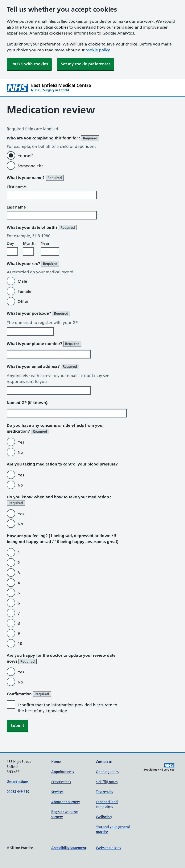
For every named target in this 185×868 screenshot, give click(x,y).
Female (24, 291)
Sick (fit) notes (107, 782)
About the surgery (66, 802)
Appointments (63, 772)
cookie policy (98, 50)
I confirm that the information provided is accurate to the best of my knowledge (67, 708)
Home (56, 762)
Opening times (107, 772)
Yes (21, 442)
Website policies (108, 848)
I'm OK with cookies (29, 64)
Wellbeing (104, 817)
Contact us (104, 762)
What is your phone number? (44, 344)
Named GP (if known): (28, 403)
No (20, 452)
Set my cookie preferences (86, 64)
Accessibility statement (69, 848)
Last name (16, 207)
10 (20, 644)
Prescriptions (61, 782)
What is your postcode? (38, 313)
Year (45, 243)
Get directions (18, 782)
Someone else (31, 166)
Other (23, 302)
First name (16, 187)
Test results (104, 792)
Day (10, 243)
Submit (17, 726)
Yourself (25, 156)
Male (22, 281)
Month (29, 243)
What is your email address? (43, 366)
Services (57, 792)
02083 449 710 (18, 792)
